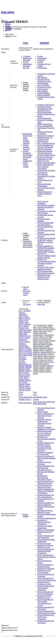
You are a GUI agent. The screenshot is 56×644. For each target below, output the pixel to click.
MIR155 (42, 343)
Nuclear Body (42, 68)
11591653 (17, 29)
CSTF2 (21, 324)
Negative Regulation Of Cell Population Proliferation (46, 588)
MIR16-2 (49, 343)
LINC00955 (49, 337)
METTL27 (22, 349)
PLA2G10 (22, 357)
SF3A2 (28, 375)
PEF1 (21, 355)
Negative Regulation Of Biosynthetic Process (46, 482)
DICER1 (46, 329)
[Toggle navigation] (2, 19)
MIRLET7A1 (51, 352)
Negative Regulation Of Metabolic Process (46, 444)
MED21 (21, 347)
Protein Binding (26, 83)
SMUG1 (27, 377)
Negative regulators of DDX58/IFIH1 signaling (46, 247)
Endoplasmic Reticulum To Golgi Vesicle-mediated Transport (28, 139)
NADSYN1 (28, 351)
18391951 (47, 301)
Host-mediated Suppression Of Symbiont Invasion (46, 176)
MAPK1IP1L (23, 346)
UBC (40, 364)
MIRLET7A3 (38, 354)
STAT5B (28, 380)
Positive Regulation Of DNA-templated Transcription (45, 167)
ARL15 (21, 317)
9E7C (30, 403)
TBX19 (25, 382)
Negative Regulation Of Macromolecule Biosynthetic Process (46, 468)
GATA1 (36, 337)
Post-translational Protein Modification (46, 541)
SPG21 (26, 378)
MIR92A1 (49, 350)
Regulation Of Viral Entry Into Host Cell (46, 171)
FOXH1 (29, 330)
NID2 (21, 353)
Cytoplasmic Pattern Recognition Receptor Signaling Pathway (45, 109)
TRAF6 (51, 362)
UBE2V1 (42, 370)
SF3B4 (21, 377)
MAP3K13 (46, 341)
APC (35, 327)
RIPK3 (46, 358)
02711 (35, 395)
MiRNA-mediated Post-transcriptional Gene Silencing (46, 416)
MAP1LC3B (47, 339)
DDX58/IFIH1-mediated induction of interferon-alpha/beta (46, 207)
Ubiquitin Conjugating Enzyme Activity (45, 453)
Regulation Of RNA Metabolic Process (44, 597)
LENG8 (27, 342)
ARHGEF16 (23, 315)
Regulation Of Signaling (46, 569)
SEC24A (22, 375)
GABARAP (43, 333)
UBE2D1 (46, 364)
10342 (21, 392)
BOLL (26, 317)
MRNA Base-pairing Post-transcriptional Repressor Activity (45, 433)
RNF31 (52, 358)
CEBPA (45, 327)
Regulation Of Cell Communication (44, 571)
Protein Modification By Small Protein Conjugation (46, 617)
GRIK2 (41, 337)
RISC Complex (43, 412)
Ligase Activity (43, 89)
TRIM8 (36, 364)
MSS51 (29, 349)
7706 (35, 392)
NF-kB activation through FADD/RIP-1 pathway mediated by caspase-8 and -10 (46, 241)
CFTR (26, 320)
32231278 (26, 304)
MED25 (27, 347)
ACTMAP (27, 311)
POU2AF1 (22, 363)
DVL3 (21, 326)
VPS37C (22, 388)
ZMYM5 (22, 390)
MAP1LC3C (37, 341)
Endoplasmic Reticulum (28, 59)
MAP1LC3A (37, 339)
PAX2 (35, 356)
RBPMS (22, 371)
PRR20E (22, 369)
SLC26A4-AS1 (42, 360)
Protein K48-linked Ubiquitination (44, 185)
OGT (25, 353)
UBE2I (27, 386)
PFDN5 (26, 355)
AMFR (50, 325)
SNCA (21, 378)
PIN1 (30, 355)
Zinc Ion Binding (43, 85)
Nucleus (40, 56)
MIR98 (43, 352)
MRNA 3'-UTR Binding (46, 530)
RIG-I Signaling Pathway (46, 143)
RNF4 (21, 373)
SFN (35, 360)
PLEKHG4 (22, 359)
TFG (26, 43)
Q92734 (28, 400)
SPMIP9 (22, 380)
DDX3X (40, 329)
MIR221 (41, 347)
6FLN (44, 404)
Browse (8, 24)
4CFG (35, 402)
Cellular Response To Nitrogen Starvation (45, 486)
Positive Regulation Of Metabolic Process (45, 566)
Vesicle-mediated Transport (26, 147)
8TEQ (21, 403)
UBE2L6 (49, 368)
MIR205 (43, 345)
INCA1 (28, 336)
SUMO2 (41, 362)
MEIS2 (53, 341)
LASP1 (21, 342)
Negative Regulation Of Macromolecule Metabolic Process (46, 458)
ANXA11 (22, 313)
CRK (35, 329)
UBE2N (36, 370)
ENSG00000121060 (40, 397)
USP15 (48, 370)
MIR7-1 (42, 350)
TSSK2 (28, 384)
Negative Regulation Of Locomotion (46, 622)
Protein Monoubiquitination (44, 117)
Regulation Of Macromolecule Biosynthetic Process (45, 478)
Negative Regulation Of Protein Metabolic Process (46, 612)
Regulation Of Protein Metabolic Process (45, 511)
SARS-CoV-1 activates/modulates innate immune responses (46, 256)
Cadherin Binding (43, 93)
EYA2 (27, 328)
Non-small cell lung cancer (27, 293)
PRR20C (22, 367)
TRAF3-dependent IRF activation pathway (45, 224)
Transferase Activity (44, 87)
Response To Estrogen (45, 157)
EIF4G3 (53, 329)
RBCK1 (41, 358)
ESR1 (45, 331)
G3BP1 (50, 331)
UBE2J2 (36, 368)
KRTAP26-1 (23, 340)
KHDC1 (27, 338)
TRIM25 (44, 43)
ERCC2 (36, 331)
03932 (21, 395)
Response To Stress (44, 543)
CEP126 (28, 318)
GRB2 (21, 334)
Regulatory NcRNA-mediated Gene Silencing (46, 428)
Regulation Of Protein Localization (45, 133)
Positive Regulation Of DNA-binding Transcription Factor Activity (45, 602)
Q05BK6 (22, 400)
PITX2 (46, 356)
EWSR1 (21, 328)
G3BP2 (36, 333)
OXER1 (30, 353)
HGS (25, 334)
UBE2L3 (42, 368)
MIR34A (50, 348)
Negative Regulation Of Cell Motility (46, 608)
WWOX (28, 388)
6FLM (40, 404)
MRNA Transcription (45, 124)
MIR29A (36, 348)
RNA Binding (42, 78)
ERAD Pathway (43, 141)
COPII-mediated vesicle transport (26, 236)
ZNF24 (35, 374)
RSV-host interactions (45, 271)
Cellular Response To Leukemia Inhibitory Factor (45, 194)
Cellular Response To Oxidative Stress (45, 139)
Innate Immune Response (46, 163)
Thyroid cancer (26, 288)
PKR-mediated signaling (46, 273)
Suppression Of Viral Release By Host (45, 160)
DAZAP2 (27, 324)
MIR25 (47, 347)
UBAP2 (21, 386)
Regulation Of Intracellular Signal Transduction (44, 522)
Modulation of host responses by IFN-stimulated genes (44, 277)
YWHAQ (42, 372)
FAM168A (22, 330)
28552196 (41, 304)
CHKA (50, 327)
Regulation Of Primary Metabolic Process (45, 546)
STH (20, 382)
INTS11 (21, 338)
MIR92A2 (37, 352)
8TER (25, 403)
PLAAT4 (52, 356)
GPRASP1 (27, 332)
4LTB (40, 402)
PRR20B (28, 365)
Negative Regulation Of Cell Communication (46, 496)
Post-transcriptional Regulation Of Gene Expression (44, 449)
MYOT (21, 351)
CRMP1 (21, 322)
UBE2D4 (50, 366)
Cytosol (26, 62)
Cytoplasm (27, 56)
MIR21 (35, 347)
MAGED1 (22, 344)
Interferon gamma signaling (44, 220)
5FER (49, 402)
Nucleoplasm (42, 58)
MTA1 (45, 354)
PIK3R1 (40, 356)
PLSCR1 (22, 361)
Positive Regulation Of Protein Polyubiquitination (46, 579)
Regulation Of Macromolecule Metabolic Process (46, 439)
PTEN (35, 358)
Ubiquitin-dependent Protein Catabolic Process (46, 113)
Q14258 (36, 400)
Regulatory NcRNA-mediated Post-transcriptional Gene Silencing (45, 422)
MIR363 (36, 350)
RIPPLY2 (28, 371)
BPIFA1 (21, 318)
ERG (41, 331)
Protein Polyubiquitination (46, 518)
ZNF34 (28, 390)
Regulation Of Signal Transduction (45, 527)
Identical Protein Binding (26, 88)
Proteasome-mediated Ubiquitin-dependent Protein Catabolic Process (46, 153)
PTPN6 (28, 369)
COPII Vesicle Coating (26, 165)
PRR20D (28, 367)
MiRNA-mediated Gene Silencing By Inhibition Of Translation (46, 491)
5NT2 (35, 404)
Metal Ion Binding (44, 95)
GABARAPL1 (38, 335)
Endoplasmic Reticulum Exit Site (28, 66)
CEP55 (21, 320)
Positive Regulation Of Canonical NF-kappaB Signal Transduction (28, 156)
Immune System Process (46, 105)
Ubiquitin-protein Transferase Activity (44, 80)
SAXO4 (26, 373)
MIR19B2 (37, 345)
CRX (26, 322)
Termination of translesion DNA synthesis (46, 212)
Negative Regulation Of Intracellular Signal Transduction (46, 551)
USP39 (35, 372)
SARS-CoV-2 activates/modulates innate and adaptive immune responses (46, 262)
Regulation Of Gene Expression (44, 463)
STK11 (50, 360)
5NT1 (53, 402)
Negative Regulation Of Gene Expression (46, 537)
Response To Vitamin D (46, 136)
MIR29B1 (43, 348)
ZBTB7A (49, 372)
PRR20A (22, 365)
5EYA (44, 402)
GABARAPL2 (49, 335)
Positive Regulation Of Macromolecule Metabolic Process (46, 557)
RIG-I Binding (42, 91)
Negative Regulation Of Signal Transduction (46, 504)
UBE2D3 (43, 366)
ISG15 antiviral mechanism (43, 202)
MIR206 (50, 345)
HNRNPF (22, 336)
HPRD (7, 36)
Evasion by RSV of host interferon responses (46, 268)
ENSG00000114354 (26, 397)
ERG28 (26, 326)
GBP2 (21, 332)
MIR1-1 (36, 343)
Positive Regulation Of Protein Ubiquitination (45, 593)
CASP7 (39, 327)
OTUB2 (51, 354)
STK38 (35, 362)
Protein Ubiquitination (45, 126)
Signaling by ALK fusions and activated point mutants (28, 244)
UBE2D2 (36, 366)
